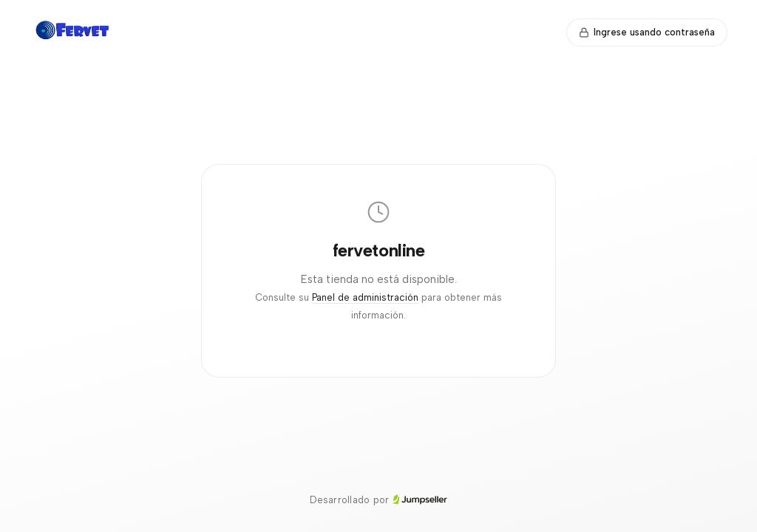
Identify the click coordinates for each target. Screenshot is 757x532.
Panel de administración (365, 297)
